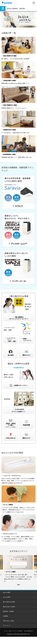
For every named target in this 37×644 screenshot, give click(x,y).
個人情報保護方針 (29, 631)
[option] (18, 19)
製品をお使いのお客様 (9, 607)
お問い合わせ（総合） (9, 621)
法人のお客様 (7, 597)
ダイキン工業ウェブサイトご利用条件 (13, 631)
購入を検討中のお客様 (9, 602)
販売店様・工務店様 (8, 611)
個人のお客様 (7, 592)
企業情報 (5, 616)
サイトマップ (7, 626)
